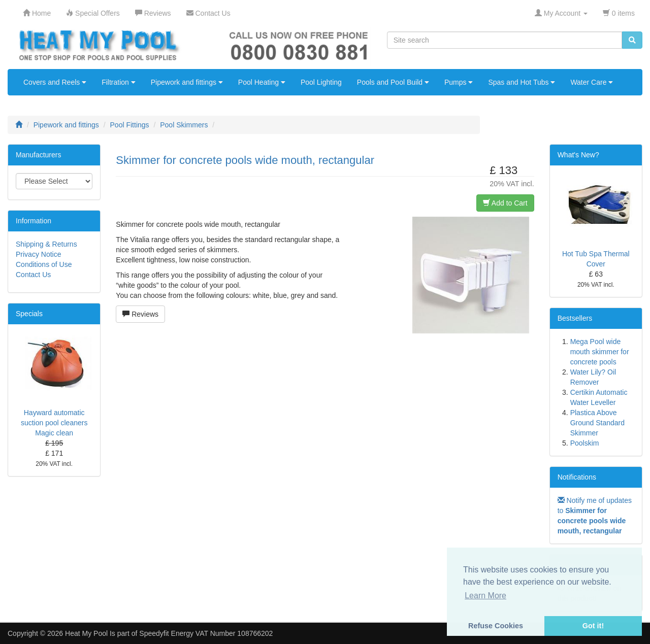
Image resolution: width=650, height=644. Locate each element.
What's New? (578, 155)
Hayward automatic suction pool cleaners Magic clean (54, 423)
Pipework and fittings (187, 82)
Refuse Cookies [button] (496, 626)
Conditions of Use (44, 264)
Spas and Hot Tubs (522, 82)
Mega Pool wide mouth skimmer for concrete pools (600, 352)
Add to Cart (505, 203)
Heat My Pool (86, 633)
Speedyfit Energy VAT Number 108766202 (206, 633)
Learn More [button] (485, 596)
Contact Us (33, 275)
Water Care (592, 82)
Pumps (459, 82)
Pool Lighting (321, 82)
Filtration (119, 82)
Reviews (140, 314)
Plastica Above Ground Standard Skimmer (597, 423)
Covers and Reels (55, 82)
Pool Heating (262, 82)
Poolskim (585, 443)
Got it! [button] (593, 626)
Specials (29, 314)
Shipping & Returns (46, 244)
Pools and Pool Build (393, 82)
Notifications (577, 477)
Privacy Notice (38, 254)
